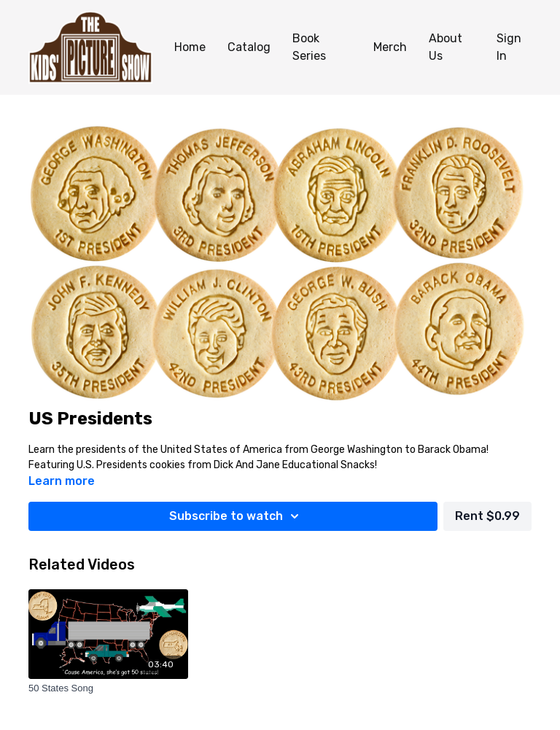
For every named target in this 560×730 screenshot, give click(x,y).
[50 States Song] (108, 688)
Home (190, 47)
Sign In (509, 47)
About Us (446, 47)
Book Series (309, 47)
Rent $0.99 (487, 516)
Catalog (249, 47)
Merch (390, 47)
